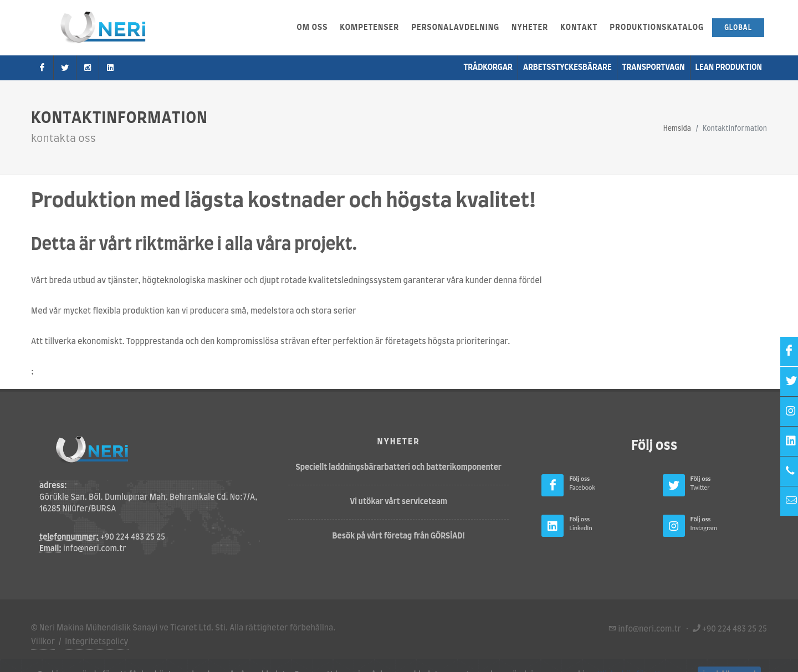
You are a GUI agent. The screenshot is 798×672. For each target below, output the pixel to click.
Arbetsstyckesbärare (567, 68)
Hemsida (677, 129)
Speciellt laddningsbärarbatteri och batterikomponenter (399, 468)
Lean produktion (729, 68)
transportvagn (654, 68)
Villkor (43, 642)
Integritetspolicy (96, 642)
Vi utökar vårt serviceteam (399, 502)
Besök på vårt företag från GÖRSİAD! (399, 536)
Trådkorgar (488, 68)
